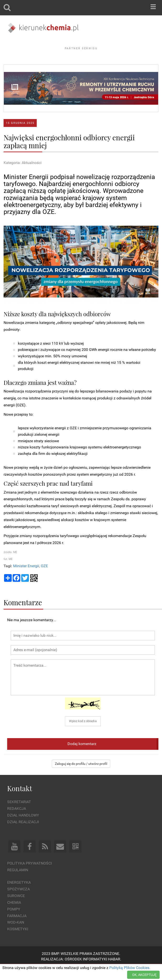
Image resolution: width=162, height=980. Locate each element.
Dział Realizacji (23, 835)
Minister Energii (26, 579)
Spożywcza (18, 902)
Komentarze (23, 615)
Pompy (14, 922)
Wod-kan (16, 935)
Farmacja (17, 929)
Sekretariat (19, 815)
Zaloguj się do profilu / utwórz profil (81, 777)
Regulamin (18, 883)
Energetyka (19, 896)
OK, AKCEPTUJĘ (144, 975)
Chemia (14, 916)
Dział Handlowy (23, 828)
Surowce (16, 909)
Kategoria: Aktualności (23, 176)
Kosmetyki (18, 942)
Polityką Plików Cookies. (130, 968)
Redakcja (17, 822)
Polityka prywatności (29, 876)
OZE (44, 579)
